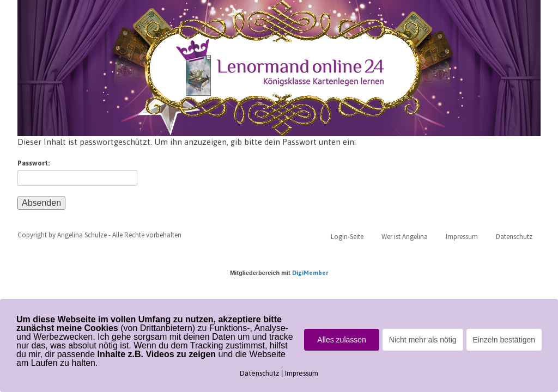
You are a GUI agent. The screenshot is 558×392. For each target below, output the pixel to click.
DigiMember (310, 273)
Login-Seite (347, 237)
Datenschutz (514, 237)
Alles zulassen (342, 340)
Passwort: (77, 172)
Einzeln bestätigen (504, 340)
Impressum (462, 237)
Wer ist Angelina (405, 237)
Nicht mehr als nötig (423, 340)
